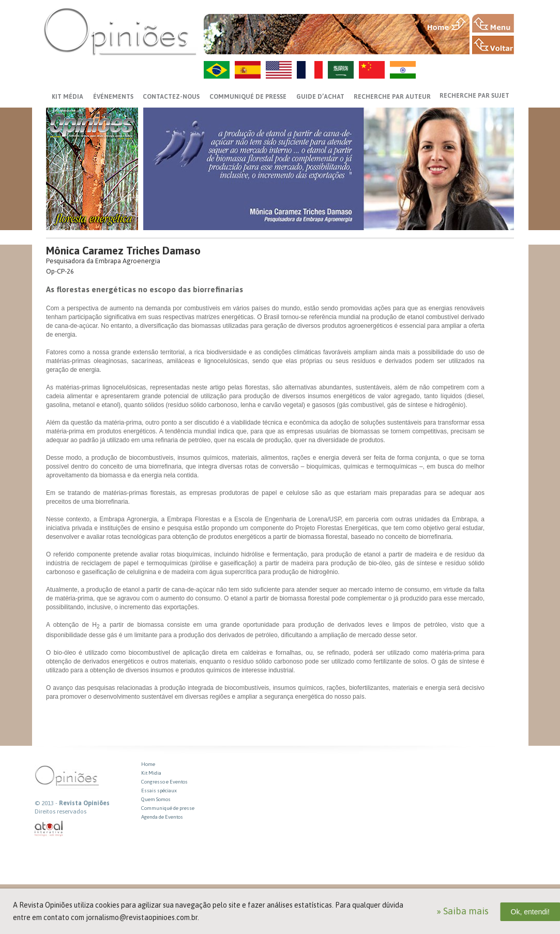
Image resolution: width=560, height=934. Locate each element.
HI (403, 70)
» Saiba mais (463, 911)
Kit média (67, 97)
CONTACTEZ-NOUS (171, 97)
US (279, 70)
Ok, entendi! (531, 912)
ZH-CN (372, 70)
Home (148, 764)
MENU (493, 23)
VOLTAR (493, 45)
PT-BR (217, 70)
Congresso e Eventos (164, 782)
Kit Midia (151, 773)
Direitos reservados (60, 811)
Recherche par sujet (474, 96)
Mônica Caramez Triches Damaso (123, 251)
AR (341, 70)
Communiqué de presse (248, 97)
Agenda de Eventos (162, 817)
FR (310, 70)
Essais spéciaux (159, 790)
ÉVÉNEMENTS (113, 97)
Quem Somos (156, 799)
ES (248, 70)
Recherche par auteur (392, 97)
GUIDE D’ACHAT (320, 97)
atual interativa (49, 829)
